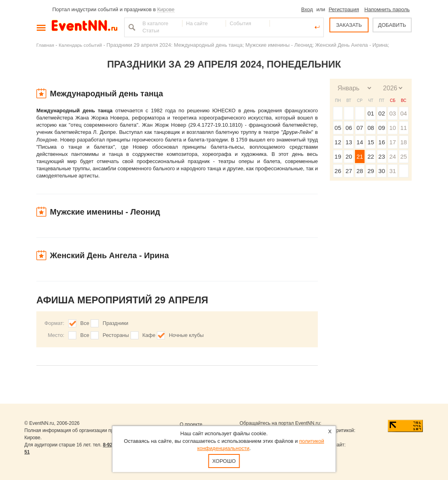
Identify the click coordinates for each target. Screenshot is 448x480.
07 (360, 128)
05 (338, 128)
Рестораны (116, 335)
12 (338, 142)
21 (360, 156)
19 (338, 156)
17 (393, 142)
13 (349, 142)
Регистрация (344, 9)
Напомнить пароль (387, 9)
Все (85, 323)
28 (360, 171)
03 (393, 113)
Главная (45, 45)
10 (393, 128)
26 (338, 171)
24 (393, 156)
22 (371, 156)
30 (382, 171)
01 (371, 113)
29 (371, 171)
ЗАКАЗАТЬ (349, 25)
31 (393, 171)
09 (382, 128)
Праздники (115, 323)
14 (360, 142)
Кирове (166, 9)
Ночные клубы (186, 335)
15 (371, 142)
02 (382, 113)
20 (349, 156)
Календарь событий (80, 45)
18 (403, 142)
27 (349, 171)
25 (403, 156)
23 (382, 156)
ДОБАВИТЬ (392, 25)
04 (403, 113)
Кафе (149, 335)
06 (349, 128)
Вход (307, 9)
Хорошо (224, 461)
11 (403, 128)
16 (382, 142)
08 (371, 128)
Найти (131, 27)
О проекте (191, 424)
